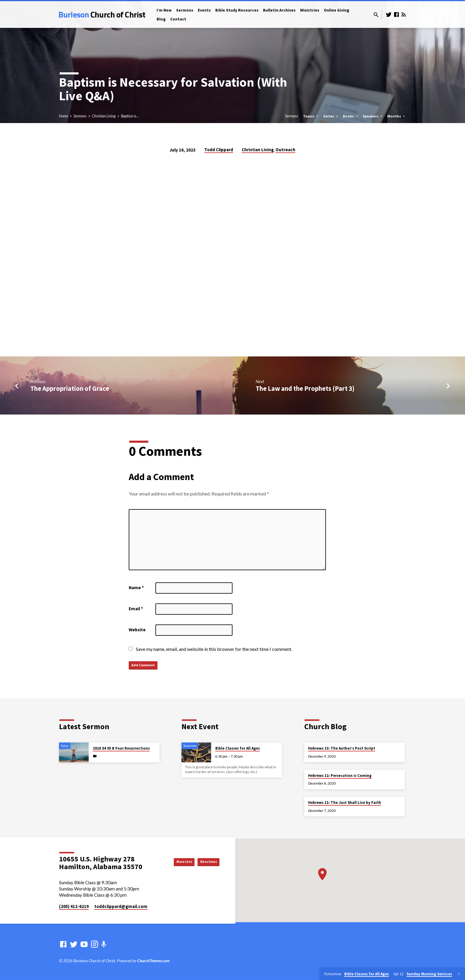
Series (331, 116)
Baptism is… (130, 116)
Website (137, 630)
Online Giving (337, 10)
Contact (178, 19)
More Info (172, 861)
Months (397, 116)
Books (351, 116)
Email (136, 609)
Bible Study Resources (237, 10)
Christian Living (104, 116)
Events (204, 10)
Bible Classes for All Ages (238, 748)
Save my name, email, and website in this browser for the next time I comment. (214, 649)
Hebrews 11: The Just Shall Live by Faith (345, 803)
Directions (204, 861)
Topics (311, 116)
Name (136, 588)
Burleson (102, 14)
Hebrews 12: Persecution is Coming (340, 776)
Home (64, 116)
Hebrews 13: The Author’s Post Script (342, 748)
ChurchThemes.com (153, 961)
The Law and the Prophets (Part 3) (305, 388)
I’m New (164, 10)
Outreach (285, 150)
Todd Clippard (219, 150)
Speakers (373, 116)
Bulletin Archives (279, 10)
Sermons (185, 10)
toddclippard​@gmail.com (121, 906)
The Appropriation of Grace (70, 388)
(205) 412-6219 (74, 906)
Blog (161, 19)
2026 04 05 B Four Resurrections (121, 748)
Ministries (310, 10)
